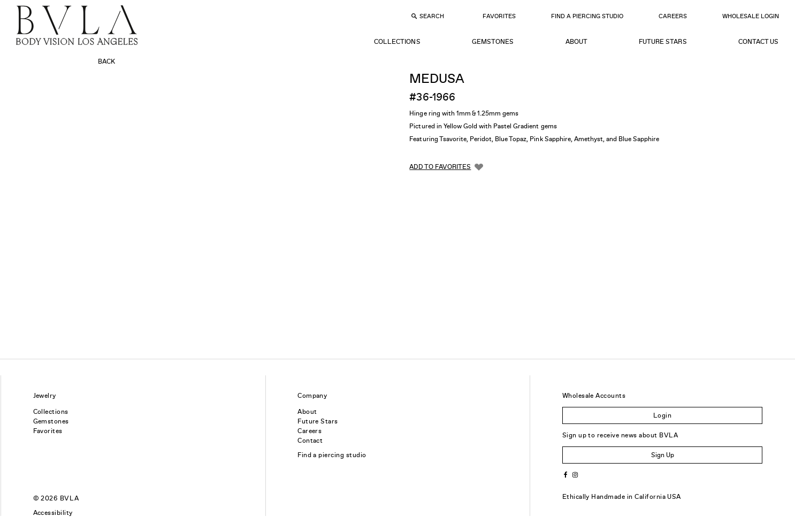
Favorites (499, 16)
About (576, 42)
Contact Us (758, 42)
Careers (673, 16)
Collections (397, 42)
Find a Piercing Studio (587, 16)
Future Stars (663, 42)
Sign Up (663, 455)
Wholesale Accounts (594, 396)
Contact (310, 441)
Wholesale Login (751, 16)
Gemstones (493, 42)
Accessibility (53, 513)
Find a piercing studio (332, 455)
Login (662, 415)
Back (106, 61)
